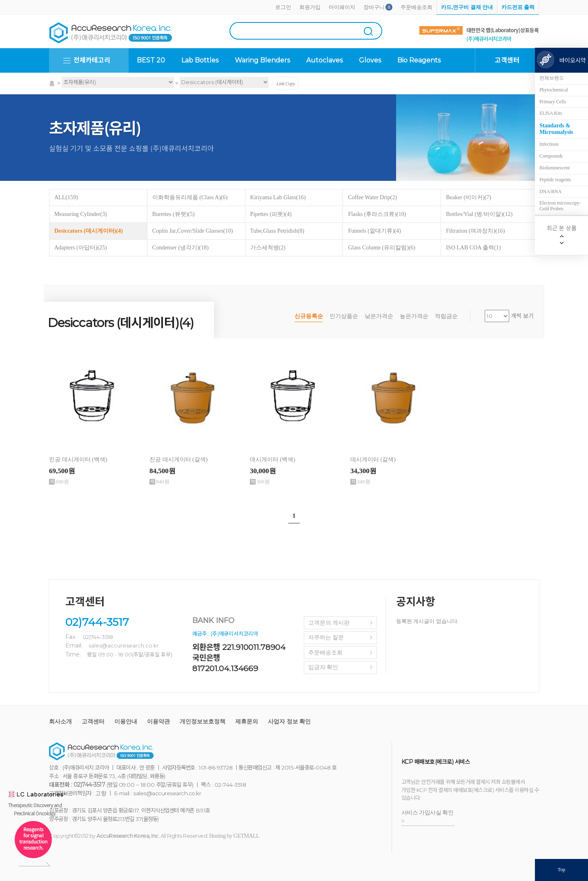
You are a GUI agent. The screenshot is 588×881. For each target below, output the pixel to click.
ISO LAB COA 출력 (473, 248)
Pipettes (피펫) (271, 214)
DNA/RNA (550, 191)
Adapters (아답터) (81, 248)
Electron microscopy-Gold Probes (560, 206)
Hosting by (234, 836)
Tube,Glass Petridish (277, 231)
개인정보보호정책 (203, 722)
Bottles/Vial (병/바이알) (479, 214)
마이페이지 (342, 7)
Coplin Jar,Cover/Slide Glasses (193, 231)
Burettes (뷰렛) (174, 214)
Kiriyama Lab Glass (278, 197)
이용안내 (126, 722)
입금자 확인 (323, 667)
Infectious (549, 144)
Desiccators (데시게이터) (89, 231)
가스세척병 (268, 248)
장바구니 (374, 7)
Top (562, 870)
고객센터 (93, 722)
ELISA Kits (551, 113)
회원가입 (310, 7)
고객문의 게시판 (329, 623)
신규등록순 (309, 316)
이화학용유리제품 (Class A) (190, 197)
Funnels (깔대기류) (374, 231)
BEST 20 (151, 60)
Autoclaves (324, 60)
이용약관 (158, 722)
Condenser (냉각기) (180, 248)
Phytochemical (554, 90)
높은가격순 (414, 316)
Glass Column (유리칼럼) (382, 248)
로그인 (283, 7)
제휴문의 (247, 722)
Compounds (551, 156)
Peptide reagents (555, 180)
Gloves (370, 60)
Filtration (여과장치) (475, 231)
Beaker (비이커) (469, 197)
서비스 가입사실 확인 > (428, 817)
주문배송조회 (416, 7)
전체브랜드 (552, 78)
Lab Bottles (200, 60)
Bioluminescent (555, 168)
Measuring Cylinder (81, 214)
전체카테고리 (92, 60)
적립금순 (446, 316)
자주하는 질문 (326, 637)
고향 (101, 793)
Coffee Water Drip (372, 197)
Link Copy (286, 84)
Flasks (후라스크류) (377, 214)
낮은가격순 (379, 316)
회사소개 (60, 722)
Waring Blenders (262, 60)
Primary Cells (553, 102)
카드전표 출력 (518, 7)
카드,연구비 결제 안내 (467, 7)
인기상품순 (344, 316)
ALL (66, 197)
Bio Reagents (419, 60)
